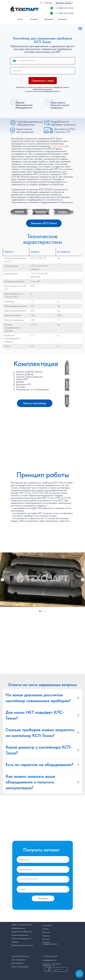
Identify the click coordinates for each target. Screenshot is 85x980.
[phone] (43, 879)
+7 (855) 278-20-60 (64, 8)
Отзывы (34, 19)
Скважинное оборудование (21, 939)
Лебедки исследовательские (22, 925)
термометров (59, 146)
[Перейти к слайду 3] (45, 611)
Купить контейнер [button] (35, 403)
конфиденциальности (50, 944)
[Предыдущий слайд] (2, 580)
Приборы (15, 942)
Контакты (63, 19)
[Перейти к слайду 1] (40, 611)
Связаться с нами (43, 81)
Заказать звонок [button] (64, 3)
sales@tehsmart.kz (49, 960)
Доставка (46, 939)
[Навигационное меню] (80, 29)
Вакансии (49, 19)
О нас (20, 19)
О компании (47, 925)
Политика (46, 942)
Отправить (43, 898)
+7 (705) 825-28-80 (64, 13)
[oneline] (43, 869)
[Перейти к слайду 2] (42, 611)
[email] (43, 889)
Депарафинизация (18, 928)
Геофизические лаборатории (22, 932)
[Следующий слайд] (83, 580)
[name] (43, 71)
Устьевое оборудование (20, 935)
